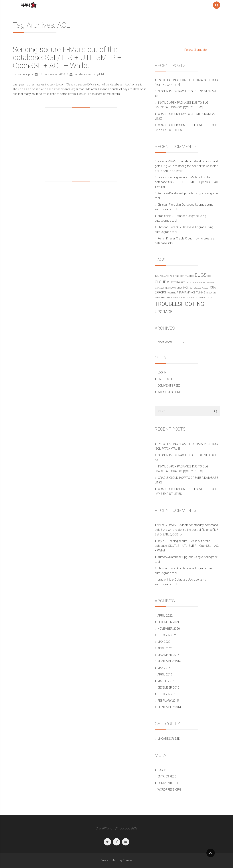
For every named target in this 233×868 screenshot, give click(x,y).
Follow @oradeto (196, 50)
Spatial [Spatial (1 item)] (175, 298)
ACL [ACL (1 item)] (162, 276)
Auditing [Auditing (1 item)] (175, 276)
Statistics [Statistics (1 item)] (192, 298)
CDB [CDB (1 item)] (209, 276)
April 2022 (165, 616)
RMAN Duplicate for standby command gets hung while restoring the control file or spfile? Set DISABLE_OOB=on (186, 166)
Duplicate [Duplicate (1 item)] (197, 283)
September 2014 (169, 707)
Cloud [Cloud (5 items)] (161, 282)
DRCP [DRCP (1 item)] (188, 283)
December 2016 (168, 655)
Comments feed (169, 386)
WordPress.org (169, 392)
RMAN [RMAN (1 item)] (158, 298)
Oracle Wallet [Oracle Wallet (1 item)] (202, 288)
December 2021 (168, 622)
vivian (161, 161)
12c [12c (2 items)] (157, 276)
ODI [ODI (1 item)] (191, 288)
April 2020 (165, 648)
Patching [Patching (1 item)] (171, 293)
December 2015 (168, 688)
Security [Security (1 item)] (166, 298)
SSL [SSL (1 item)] (185, 298)
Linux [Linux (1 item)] (179, 288)
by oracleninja (22, 74)
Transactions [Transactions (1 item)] (205, 298)
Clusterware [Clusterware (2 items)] (176, 282)
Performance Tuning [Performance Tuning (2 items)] (191, 293)
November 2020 (169, 629)
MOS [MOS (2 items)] (186, 288)
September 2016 (169, 661)
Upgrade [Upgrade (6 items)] (164, 312)
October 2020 (167, 635)
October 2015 (167, 694)
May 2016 (164, 668)
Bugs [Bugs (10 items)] (201, 275)
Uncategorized (83, 74)
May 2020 (164, 642)
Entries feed (167, 379)
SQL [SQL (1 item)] (181, 298)
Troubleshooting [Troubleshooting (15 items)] (179, 304)
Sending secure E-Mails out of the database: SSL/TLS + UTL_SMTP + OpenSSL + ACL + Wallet (67, 58)
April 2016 (165, 674)
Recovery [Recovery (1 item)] (211, 293)
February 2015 (168, 701)
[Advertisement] (81, 144)
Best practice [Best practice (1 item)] (187, 276)
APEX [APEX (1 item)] (167, 276)
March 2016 (166, 681)
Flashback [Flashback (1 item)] (170, 288)
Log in (162, 372)
